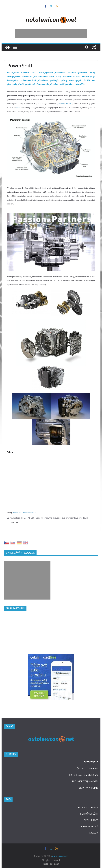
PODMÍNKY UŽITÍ (89, 814)
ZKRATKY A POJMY (88, 788)
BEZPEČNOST (91, 762)
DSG (18, 107)
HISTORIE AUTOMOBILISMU (84, 775)
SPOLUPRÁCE (91, 820)
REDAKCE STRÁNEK (88, 807)
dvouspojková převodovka (64, 518)
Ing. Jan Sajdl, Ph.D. (18, 518)
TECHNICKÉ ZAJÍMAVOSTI (85, 781)
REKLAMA (93, 833)
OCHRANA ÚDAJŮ (89, 826)
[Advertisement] (51, 33)
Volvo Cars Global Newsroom (24, 513)
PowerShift (47, 518)
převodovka (83, 518)
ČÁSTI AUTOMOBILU (87, 768)
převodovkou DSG (65, 103)
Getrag (38, 518)
